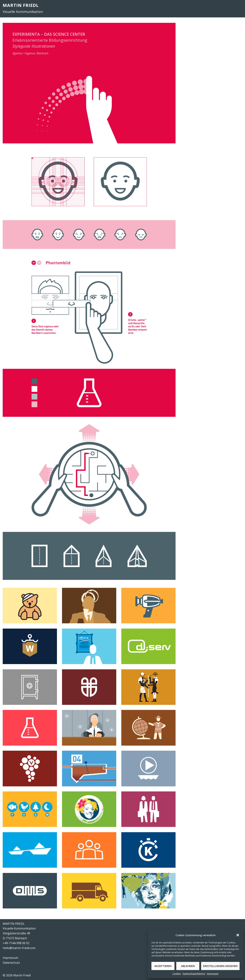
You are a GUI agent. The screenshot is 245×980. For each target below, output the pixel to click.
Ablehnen (188, 966)
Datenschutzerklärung (194, 974)
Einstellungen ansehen (220, 966)
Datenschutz (11, 963)
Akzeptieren (163, 966)
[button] (238, 935)
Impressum (213, 974)
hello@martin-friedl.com (19, 948)
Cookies (177, 974)
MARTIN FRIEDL (21, 5)
